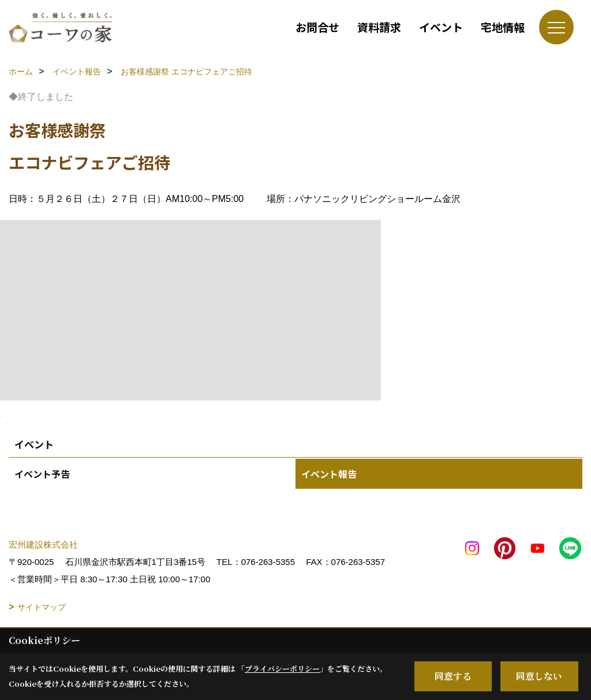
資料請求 (379, 27)
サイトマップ (42, 607)
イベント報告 (329, 474)
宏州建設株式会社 (43, 544)
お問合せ (317, 27)
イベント (441, 27)
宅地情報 (503, 27)
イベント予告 (42, 474)
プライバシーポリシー (282, 669)
